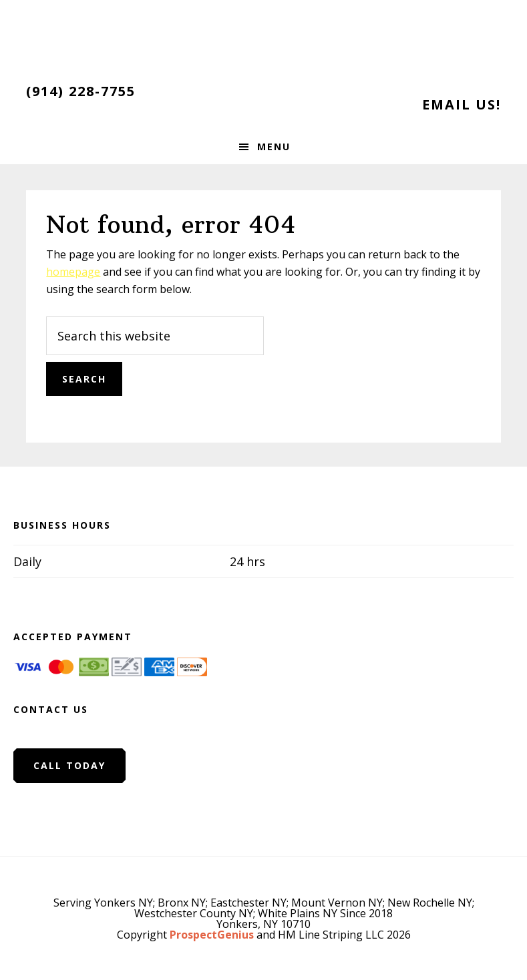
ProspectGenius (212, 935)
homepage (73, 272)
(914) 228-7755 (81, 91)
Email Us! (462, 104)
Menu (274, 147)
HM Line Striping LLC (264, 40)
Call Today (69, 765)
